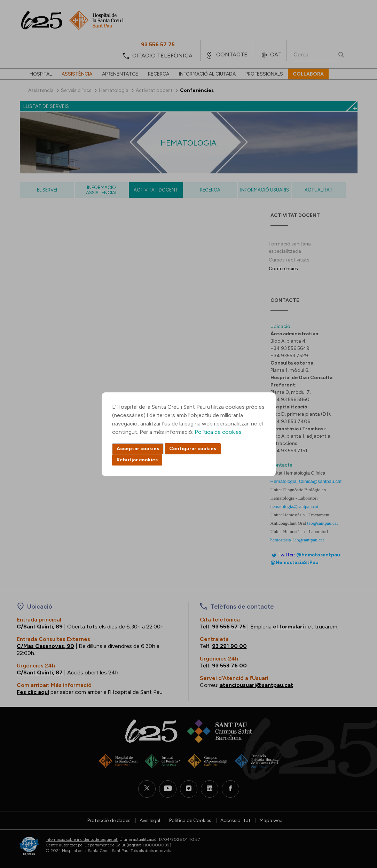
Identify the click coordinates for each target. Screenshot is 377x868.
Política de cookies (218, 432)
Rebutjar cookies (137, 460)
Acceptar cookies (138, 449)
